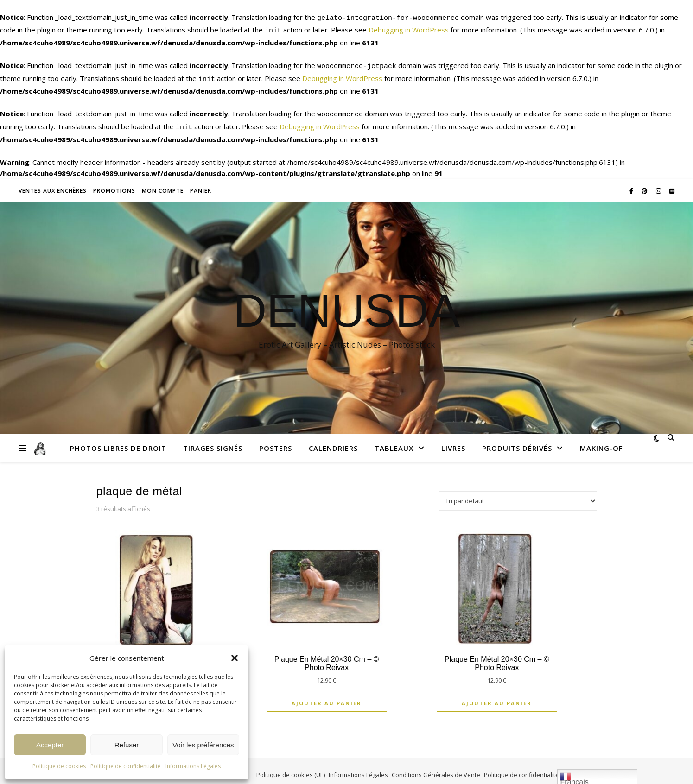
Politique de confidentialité (126, 766)
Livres (453, 440)
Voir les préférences (203, 745)
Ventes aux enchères (53, 182)
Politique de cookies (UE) (291, 766)
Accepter (50, 745)
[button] (235, 658)
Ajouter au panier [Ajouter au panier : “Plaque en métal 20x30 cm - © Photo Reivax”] (327, 695)
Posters (276, 440)
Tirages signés (213, 440)
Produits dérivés (517, 440)
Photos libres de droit (118, 440)
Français (574, 778)
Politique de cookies (59, 766)
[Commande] (518, 493)
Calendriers (333, 440)
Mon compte (163, 182)
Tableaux (394, 440)
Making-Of (601, 440)
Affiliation (576, 766)
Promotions (114, 182)
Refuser (127, 745)
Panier (201, 182)
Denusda (346, 302)
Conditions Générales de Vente (436, 766)
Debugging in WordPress (409, 28)
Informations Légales (193, 766)
